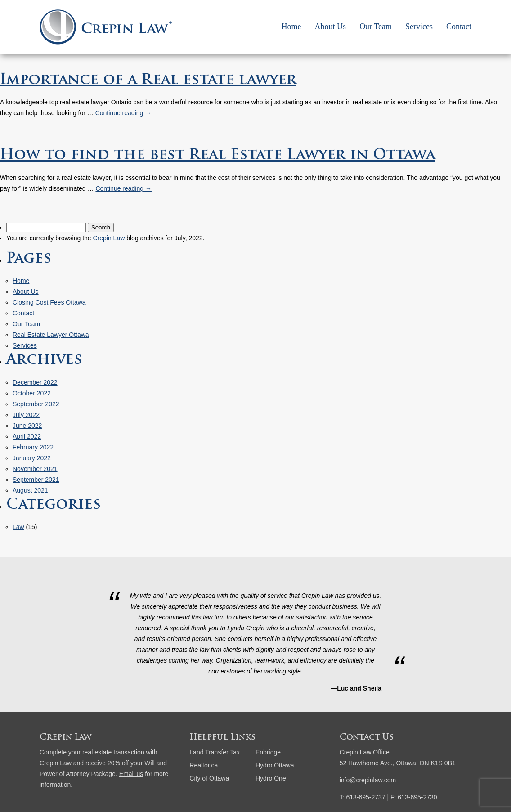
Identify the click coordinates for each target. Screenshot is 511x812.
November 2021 (35, 469)
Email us (131, 774)
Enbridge (268, 752)
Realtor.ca (204, 765)
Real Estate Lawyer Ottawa (51, 335)
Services (419, 27)
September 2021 (36, 480)
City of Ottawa (209, 778)
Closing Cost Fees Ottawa (49, 302)
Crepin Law (109, 238)
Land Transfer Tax (215, 752)
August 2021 (30, 490)
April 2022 (27, 436)
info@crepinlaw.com (368, 780)
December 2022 (35, 382)
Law (18, 527)
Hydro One (271, 778)
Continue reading (123, 113)
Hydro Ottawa (275, 765)
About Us (331, 27)
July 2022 (26, 415)
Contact (459, 27)
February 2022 (33, 447)
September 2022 (36, 404)
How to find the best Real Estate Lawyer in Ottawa (217, 156)
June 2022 (27, 426)
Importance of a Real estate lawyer (148, 81)
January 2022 (32, 458)
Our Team (376, 27)
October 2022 (32, 393)
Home (291, 27)
